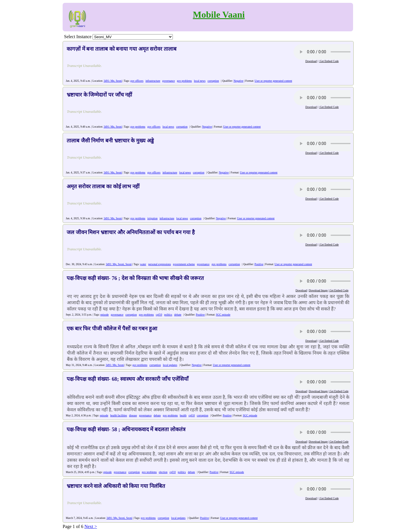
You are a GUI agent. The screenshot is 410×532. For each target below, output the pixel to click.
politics (168, 315)
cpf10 (159, 315)
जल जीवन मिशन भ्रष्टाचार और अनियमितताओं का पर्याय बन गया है (131, 232)
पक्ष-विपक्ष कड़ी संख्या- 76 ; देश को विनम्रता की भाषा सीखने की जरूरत (135, 278)
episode (105, 315)
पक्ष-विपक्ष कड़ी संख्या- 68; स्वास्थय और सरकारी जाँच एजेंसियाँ (128, 379)
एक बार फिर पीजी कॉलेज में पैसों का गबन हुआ (112, 329)
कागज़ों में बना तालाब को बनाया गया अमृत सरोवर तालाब (122, 49)
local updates (170, 365)
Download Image (318, 290)
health (183, 415)
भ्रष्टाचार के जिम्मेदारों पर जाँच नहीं (99, 95)
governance (169, 81)
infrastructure (153, 81)
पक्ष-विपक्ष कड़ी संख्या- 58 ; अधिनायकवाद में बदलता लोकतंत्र (126, 429)
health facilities (119, 415)
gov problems (184, 81)
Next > (91, 526)
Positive (259, 264)
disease (133, 415)
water (143, 264)
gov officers (137, 81)
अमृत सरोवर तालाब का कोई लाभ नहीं (103, 186)
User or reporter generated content (273, 81)
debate (178, 315)
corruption (213, 81)
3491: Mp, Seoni (113, 81)
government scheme (184, 264)
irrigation (153, 218)
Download (311, 61)
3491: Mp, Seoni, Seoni (119, 264)
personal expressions (159, 264)
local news (200, 81)
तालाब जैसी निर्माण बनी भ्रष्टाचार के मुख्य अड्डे (110, 141)
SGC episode (223, 315)
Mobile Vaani (219, 15)
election (163, 472)
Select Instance (78, 37)
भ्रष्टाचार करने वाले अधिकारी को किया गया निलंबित (116, 486)
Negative (238, 81)
